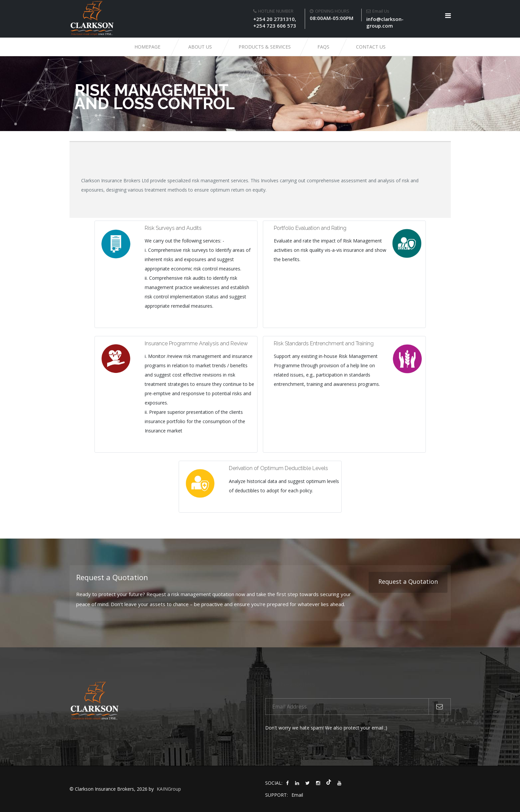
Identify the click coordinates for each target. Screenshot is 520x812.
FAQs (323, 47)
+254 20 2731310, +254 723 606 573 (275, 22)
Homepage (147, 47)
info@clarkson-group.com (385, 22)
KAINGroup (169, 789)
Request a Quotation (408, 581)
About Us (200, 47)
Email (297, 795)
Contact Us (371, 47)
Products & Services (265, 47)
